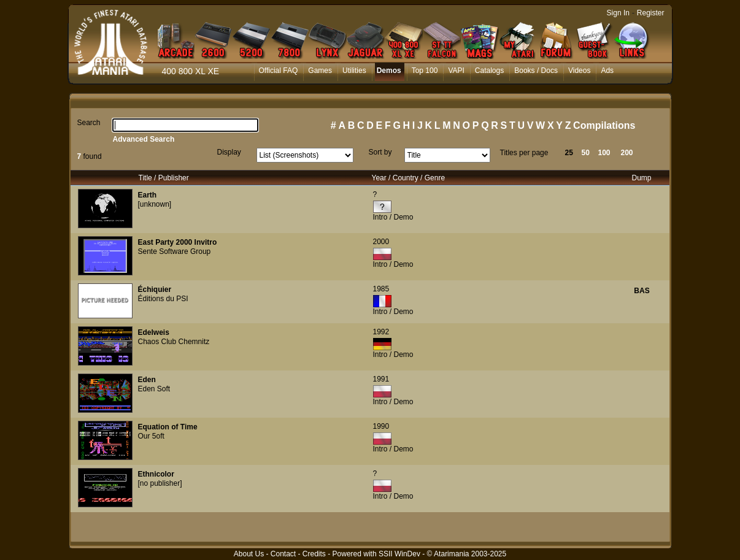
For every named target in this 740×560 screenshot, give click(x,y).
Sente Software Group (175, 251)
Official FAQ (279, 71)
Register (651, 13)
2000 (381, 242)
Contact (283, 554)
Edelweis (154, 332)
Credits (314, 554)
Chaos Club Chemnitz (174, 342)
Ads (607, 71)
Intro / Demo (393, 217)
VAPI (456, 71)
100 (604, 153)
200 (627, 153)
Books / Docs (536, 71)
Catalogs (489, 71)
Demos (389, 71)
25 (569, 153)
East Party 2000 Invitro (178, 242)
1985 (381, 289)
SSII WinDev (399, 554)
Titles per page (524, 153)
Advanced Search (144, 139)
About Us (249, 554)
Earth (148, 195)
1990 (381, 426)
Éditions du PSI (163, 299)
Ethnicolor (156, 474)
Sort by (380, 152)
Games (320, 71)
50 (586, 153)
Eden (147, 380)
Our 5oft (151, 436)
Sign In (618, 13)
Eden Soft (154, 389)
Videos (579, 71)
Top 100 (425, 71)
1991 (381, 379)
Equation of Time (168, 427)
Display (229, 152)
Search (89, 123)
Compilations (604, 125)
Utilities (354, 71)
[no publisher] (160, 483)
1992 (381, 332)
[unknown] (155, 204)
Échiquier (155, 290)
